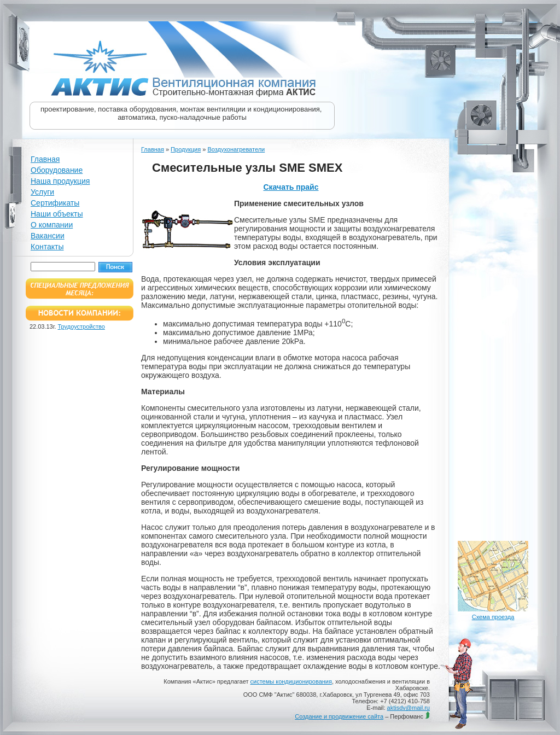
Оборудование (57, 170)
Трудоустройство (81, 326)
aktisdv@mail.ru (409, 708)
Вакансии (48, 236)
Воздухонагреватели (236, 149)
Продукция (186, 149)
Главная (45, 159)
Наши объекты (57, 214)
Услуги (42, 192)
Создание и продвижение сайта (339, 716)
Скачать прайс (291, 187)
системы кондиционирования (291, 681)
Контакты (47, 247)
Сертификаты (55, 203)
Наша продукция (60, 181)
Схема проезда (493, 617)
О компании (52, 225)
